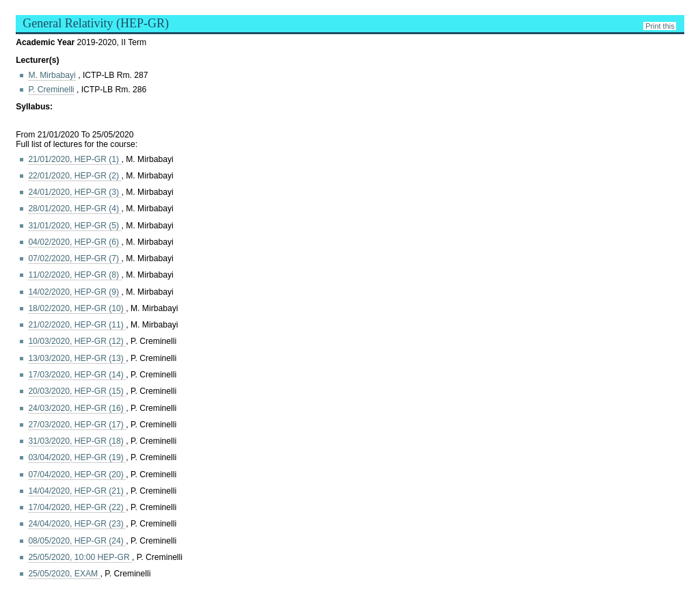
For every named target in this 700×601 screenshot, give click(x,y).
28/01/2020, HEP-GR (75, 209)
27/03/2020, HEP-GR (77, 425)
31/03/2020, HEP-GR (77, 441)
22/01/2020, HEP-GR (75, 176)
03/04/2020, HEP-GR (77, 457)
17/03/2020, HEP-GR (77, 375)
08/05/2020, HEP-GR (77, 541)
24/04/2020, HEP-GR (77, 524)
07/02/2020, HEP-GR (75, 258)
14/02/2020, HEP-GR (75, 292)
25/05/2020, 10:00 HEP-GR (80, 557)
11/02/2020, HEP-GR (75, 275)
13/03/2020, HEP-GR (77, 358)
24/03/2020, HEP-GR (77, 408)
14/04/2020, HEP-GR (77, 491)
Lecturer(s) (37, 60)
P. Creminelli (51, 90)
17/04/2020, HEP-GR (77, 507)
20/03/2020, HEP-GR (77, 391)
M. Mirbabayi (52, 75)
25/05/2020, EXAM (64, 574)
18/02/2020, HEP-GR (77, 308)
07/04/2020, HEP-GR (77, 475)
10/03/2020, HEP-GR (77, 341)
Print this (660, 26)
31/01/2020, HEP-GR (75, 226)
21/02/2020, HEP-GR (77, 325)
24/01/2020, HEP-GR (75, 192)
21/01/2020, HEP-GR (75, 159)
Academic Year (46, 42)
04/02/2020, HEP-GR (75, 242)
